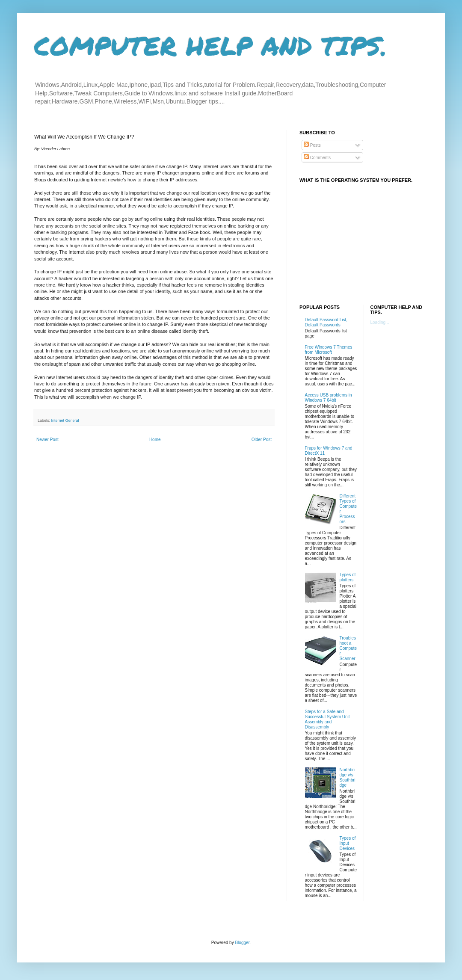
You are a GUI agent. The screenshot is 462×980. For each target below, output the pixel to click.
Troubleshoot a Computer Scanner (348, 648)
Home (155, 440)
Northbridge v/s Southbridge (348, 777)
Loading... (380, 322)
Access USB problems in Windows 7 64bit (329, 398)
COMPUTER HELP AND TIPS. (211, 45)
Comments (317, 158)
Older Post (262, 440)
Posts (312, 145)
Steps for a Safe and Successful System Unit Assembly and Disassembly (327, 719)
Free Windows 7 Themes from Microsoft (329, 350)
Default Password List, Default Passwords (326, 322)
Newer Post (47, 440)
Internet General (65, 420)
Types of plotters (348, 577)
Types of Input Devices (348, 843)
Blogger (242, 943)
